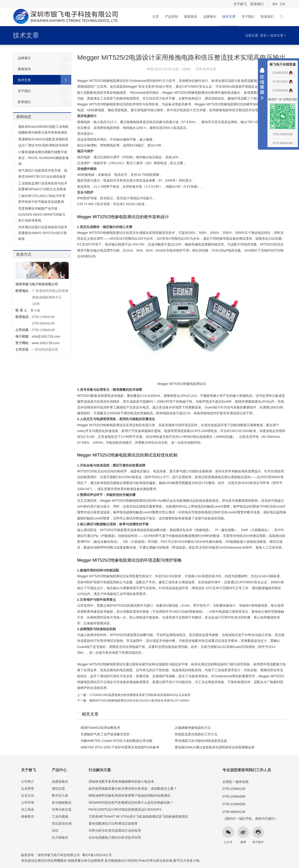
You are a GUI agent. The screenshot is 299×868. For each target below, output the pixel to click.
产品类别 (171, 17)
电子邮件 (258, 842)
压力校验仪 (60, 837)
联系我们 (257, 4)
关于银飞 (240, 4)
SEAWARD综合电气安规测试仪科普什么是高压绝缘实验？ (131, 802)
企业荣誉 (28, 788)
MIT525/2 (117, 635)
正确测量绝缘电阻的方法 (193, 728)
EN (275, 4)
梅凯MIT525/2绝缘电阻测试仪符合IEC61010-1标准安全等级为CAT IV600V (139, 700)
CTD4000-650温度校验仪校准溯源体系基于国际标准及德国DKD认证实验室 (140, 695)
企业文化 (28, 795)
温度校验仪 (60, 782)
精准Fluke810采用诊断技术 (100, 728)
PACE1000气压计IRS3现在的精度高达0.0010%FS (125, 809)
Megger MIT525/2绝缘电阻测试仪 (101, 233)
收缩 (262, 85)
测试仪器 (58, 788)
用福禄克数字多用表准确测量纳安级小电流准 (121, 782)
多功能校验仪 (62, 802)
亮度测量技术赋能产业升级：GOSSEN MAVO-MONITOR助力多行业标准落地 (42, 214)
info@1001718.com (46, 336)
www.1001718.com (46, 343)
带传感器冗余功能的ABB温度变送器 (201, 741)
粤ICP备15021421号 (97, 855)
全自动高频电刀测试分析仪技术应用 (115, 837)
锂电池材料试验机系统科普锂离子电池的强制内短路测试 (129, 795)
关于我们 (248, 17)
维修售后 (28, 816)
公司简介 (28, 782)
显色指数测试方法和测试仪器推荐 (113, 823)
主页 (156, 17)
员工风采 (28, 809)
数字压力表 (60, 795)
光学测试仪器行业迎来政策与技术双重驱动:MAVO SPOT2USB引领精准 (43, 233)
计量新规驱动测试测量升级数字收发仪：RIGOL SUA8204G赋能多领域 (43, 158)
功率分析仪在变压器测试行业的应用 (115, 830)
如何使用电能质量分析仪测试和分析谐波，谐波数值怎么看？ (133, 788)
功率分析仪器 (62, 809)
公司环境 (28, 802)
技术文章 (229, 17)
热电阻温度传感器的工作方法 (196, 734)
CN (282, 4)
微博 (243, 842)
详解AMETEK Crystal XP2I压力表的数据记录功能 (116, 741)
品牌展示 (210, 17)
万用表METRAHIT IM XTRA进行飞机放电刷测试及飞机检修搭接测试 (138, 816)
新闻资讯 (191, 17)
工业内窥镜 (60, 816)
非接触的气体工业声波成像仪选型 (105, 734)
